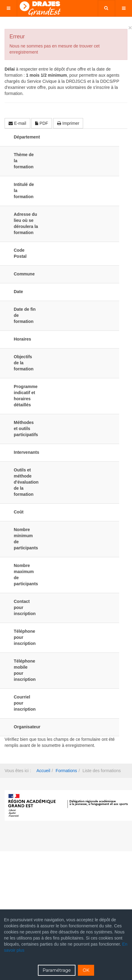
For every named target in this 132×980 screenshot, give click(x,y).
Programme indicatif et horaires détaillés (26, 396)
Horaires (22, 339)
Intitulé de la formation (24, 191)
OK (86, 970)
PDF (42, 123)
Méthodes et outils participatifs (26, 429)
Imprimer (68, 123)
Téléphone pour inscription (25, 637)
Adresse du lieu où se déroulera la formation (26, 223)
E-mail (17, 123)
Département (26, 137)
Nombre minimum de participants (26, 539)
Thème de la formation (24, 161)
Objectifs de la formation (24, 363)
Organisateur (26, 727)
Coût (19, 512)
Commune (24, 274)
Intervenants (26, 452)
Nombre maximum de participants (26, 575)
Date (18, 292)
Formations (66, 771)
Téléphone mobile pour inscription (25, 670)
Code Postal (20, 253)
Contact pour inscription (25, 607)
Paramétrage (57, 970)
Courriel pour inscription (25, 703)
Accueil (43, 771)
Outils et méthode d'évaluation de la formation (26, 482)
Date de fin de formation (25, 315)
